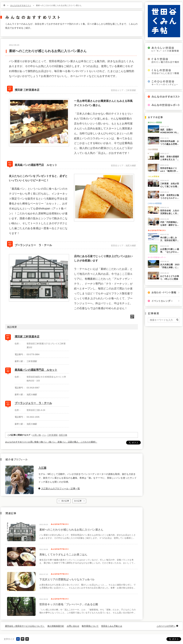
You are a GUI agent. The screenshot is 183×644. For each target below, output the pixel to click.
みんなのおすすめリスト (21, 5)
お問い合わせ (73, 626)
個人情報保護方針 (56, 626)
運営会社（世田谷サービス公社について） (25, 626)
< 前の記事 (64, 501)
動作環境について (90, 626)
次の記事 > (79, 501)
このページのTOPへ (166, 626)
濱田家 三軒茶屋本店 (27, 337)
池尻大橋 (63, 435)
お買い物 (37, 435)
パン (44, 435)
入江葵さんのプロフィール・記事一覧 (60, 489)
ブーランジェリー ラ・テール (33, 403)
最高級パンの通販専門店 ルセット (36, 370)
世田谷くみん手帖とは (112, 626)
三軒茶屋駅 (52, 435)
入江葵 (42, 468)
